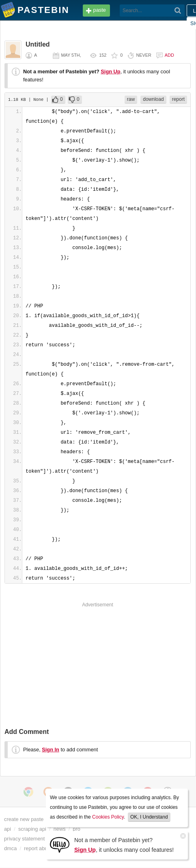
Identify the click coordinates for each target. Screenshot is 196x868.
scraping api (32, 829)
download (153, 99)
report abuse (39, 848)
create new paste (24, 819)
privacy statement (24, 839)
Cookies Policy (108, 817)
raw (131, 99)
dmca (10, 848)
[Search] (178, 11)
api (8, 829)
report (178, 99)
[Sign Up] (60, 844)
